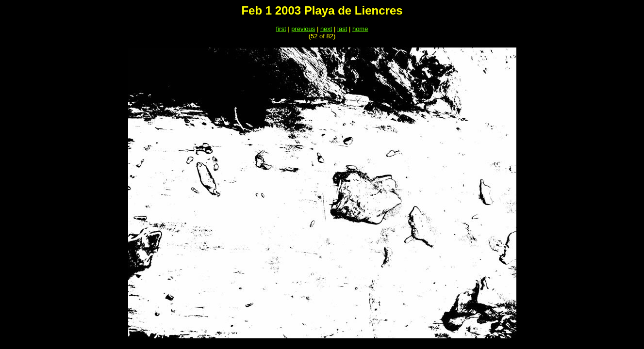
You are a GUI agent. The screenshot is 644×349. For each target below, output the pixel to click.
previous (303, 29)
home (360, 29)
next (326, 29)
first (281, 29)
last (342, 29)
